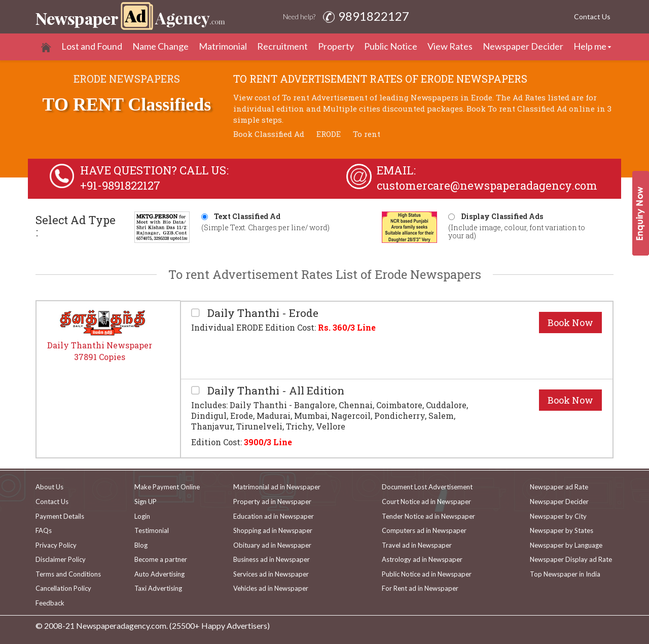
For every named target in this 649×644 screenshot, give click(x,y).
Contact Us (592, 16)
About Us (49, 487)
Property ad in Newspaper (272, 502)
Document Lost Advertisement (427, 487)
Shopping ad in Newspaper (273, 530)
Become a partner (161, 559)
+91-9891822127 (120, 185)
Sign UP (146, 502)
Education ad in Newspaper (274, 516)
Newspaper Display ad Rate (571, 559)
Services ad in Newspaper (271, 574)
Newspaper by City (558, 516)
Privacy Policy (56, 545)
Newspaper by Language (566, 545)
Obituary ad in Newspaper (272, 545)
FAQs (44, 530)
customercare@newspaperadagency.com (487, 185)
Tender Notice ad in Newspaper (428, 516)
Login (142, 516)
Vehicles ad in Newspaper (271, 588)
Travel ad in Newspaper (417, 545)
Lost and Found (92, 46)
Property (336, 46)
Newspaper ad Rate (559, 487)
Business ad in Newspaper (272, 559)
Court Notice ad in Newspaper (426, 502)
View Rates (450, 46)
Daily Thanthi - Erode (262, 313)
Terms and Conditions (68, 574)
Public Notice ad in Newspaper (427, 574)
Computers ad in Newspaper (424, 530)
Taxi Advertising (158, 588)
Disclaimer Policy (61, 559)
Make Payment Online (167, 487)
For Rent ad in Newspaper (420, 588)
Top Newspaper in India (565, 574)
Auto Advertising (159, 574)
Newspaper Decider (523, 46)
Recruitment (282, 46)
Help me (590, 46)
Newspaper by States (562, 530)
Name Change (160, 46)
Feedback (50, 603)
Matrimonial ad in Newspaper (277, 487)
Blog (141, 545)
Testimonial (152, 530)
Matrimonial (223, 46)
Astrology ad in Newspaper (422, 559)
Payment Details (60, 516)
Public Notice (391, 46)
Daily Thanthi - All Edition (275, 391)
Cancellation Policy (63, 588)
